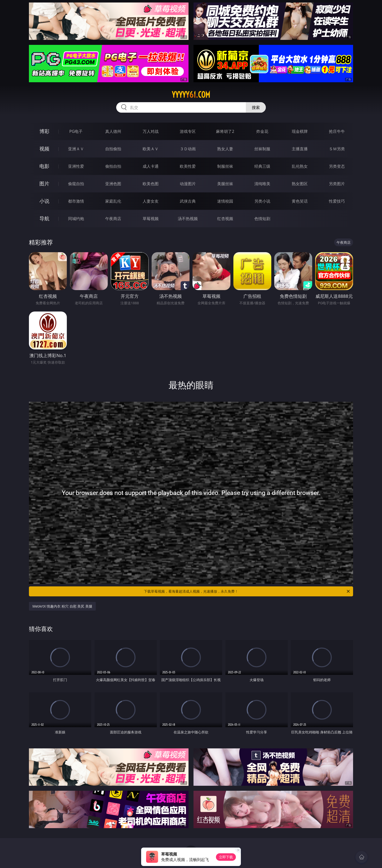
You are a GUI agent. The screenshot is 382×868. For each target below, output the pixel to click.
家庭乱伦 (113, 201)
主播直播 (300, 149)
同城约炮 (76, 219)
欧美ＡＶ (151, 149)
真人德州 (113, 131)
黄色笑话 (300, 201)
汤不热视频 (188, 219)
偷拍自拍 (113, 166)
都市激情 (76, 201)
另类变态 (337, 166)
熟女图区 (300, 184)
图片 (44, 184)
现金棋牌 (300, 131)
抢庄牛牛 (337, 131)
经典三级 (262, 166)
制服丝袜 (225, 166)
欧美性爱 (188, 166)
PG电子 (76, 131)
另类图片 (337, 184)
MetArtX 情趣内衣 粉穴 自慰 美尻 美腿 (62, 606)
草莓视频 (151, 219)
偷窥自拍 (76, 184)
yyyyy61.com (191, 95)
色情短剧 (262, 219)
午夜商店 (113, 219)
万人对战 (151, 131)
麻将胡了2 (225, 131)
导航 (44, 218)
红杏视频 (225, 219)
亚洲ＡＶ (76, 149)
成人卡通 (151, 166)
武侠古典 (188, 201)
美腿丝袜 (225, 184)
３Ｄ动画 (188, 149)
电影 (44, 166)
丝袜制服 (262, 149)
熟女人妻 (225, 149)
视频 (44, 149)
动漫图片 (188, 184)
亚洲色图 (113, 184)
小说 (44, 201)
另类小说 (262, 201)
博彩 (44, 131)
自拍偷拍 (113, 149)
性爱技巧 (337, 201)
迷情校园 (225, 201)
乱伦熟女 (300, 166)
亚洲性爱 (76, 166)
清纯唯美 (262, 184)
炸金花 (262, 131)
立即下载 (226, 857)
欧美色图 (151, 184)
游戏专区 (188, 131)
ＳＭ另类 (337, 149)
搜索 (256, 107)
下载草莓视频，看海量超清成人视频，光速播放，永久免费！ (247, 591)
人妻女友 (151, 201)
